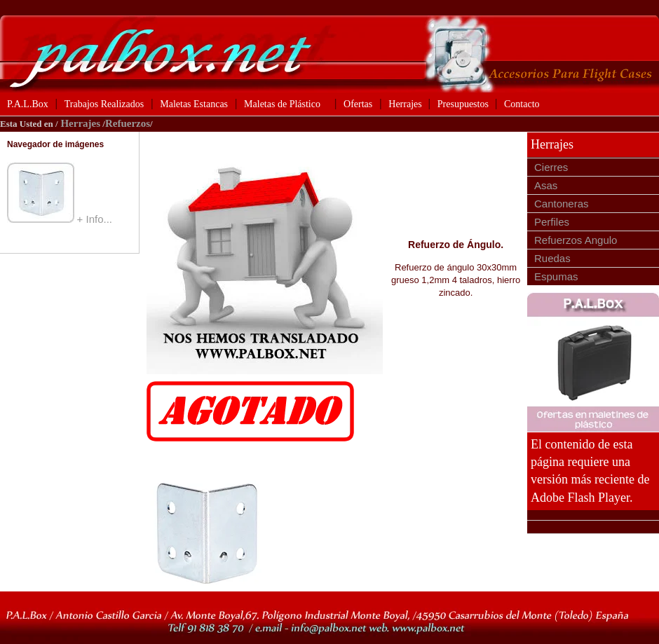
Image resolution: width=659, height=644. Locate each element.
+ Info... (95, 219)
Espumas (556, 276)
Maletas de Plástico (282, 104)
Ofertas (358, 104)
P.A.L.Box (28, 104)
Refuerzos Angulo (576, 240)
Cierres (551, 167)
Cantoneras (562, 204)
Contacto (522, 104)
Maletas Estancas (194, 104)
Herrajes (406, 104)
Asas (546, 185)
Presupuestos (464, 104)
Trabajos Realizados (104, 104)
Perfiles (552, 222)
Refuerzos (128, 123)
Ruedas (552, 258)
